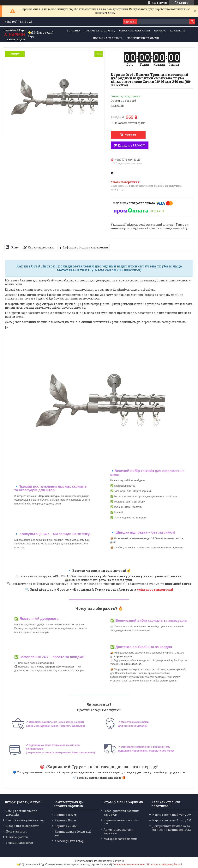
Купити (130, 135)
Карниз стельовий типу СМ (172, 820)
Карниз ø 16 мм (65, 815)
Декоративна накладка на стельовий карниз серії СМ (172, 828)
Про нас (160, 30)
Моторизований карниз (120, 839)
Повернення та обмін (143, 38)
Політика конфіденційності (164, 864)
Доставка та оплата (108, 38)
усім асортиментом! (155, 589)
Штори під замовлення (23, 826)
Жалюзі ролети (17, 837)
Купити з (132, 145)
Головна (74, 30)
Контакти (177, 30)
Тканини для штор (19, 843)
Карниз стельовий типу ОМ (172, 815)
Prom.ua (120, 861)
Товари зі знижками (134, 30)
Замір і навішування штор (25, 820)
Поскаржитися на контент (129, 864)
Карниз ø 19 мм (65, 820)
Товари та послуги (99, 30)
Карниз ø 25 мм (66, 826)
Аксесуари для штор (69, 841)
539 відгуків (160, 3)
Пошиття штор (17, 831)
